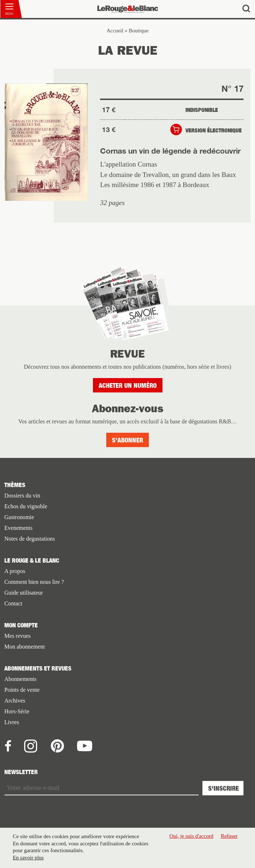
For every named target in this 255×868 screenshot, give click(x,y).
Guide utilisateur (24, 593)
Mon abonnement (24, 647)
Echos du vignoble (26, 506)
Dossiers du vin (22, 496)
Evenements (18, 528)
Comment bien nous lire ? (34, 582)
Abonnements (20, 679)
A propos (15, 571)
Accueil (115, 31)
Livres (12, 722)
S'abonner (127, 440)
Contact (13, 603)
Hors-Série (17, 711)
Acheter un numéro (128, 385)
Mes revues (17, 636)
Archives (15, 701)
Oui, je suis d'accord (191, 836)
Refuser (229, 836)
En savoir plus (28, 858)
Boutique (138, 31)
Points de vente (22, 690)
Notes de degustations (30, 539)
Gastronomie (19, 517)
